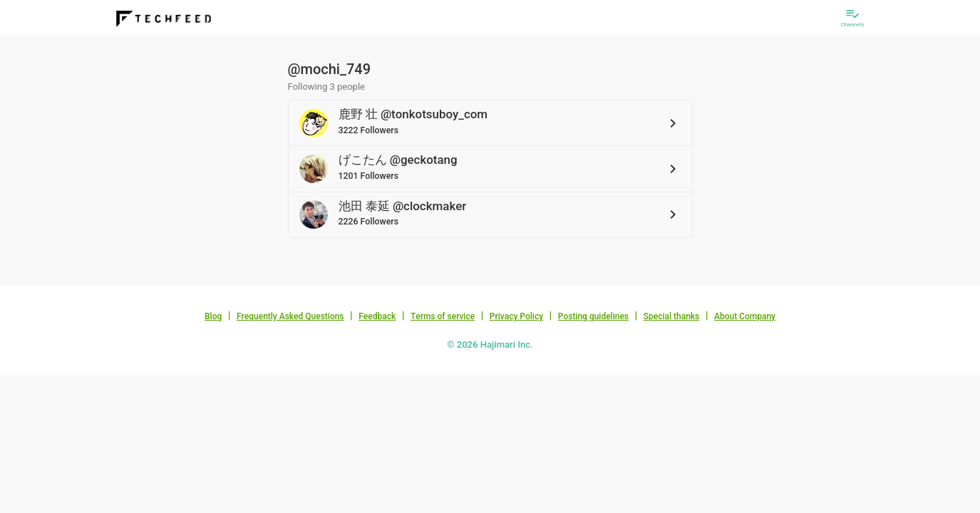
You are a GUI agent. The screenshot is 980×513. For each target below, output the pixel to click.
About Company (745, 316)
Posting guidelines (593, 316)
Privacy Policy (516, 316)
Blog (213, 316)
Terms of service (443, 316)
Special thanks (672, 316)
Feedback (377, 316)
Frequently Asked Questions (290, 316)
